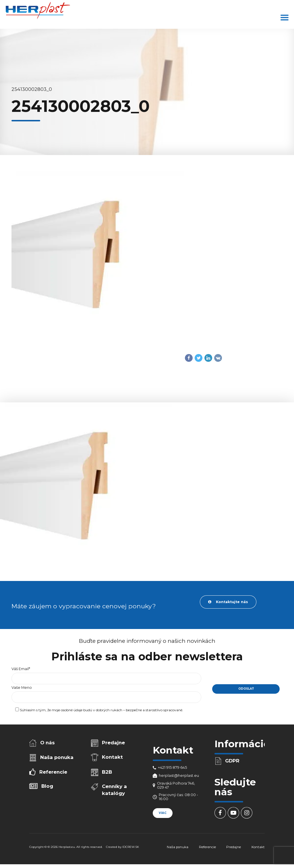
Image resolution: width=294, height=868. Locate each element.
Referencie (53, 772)
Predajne (113, 743)
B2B (107, 772)
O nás (48, 743)
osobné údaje (72, 710)
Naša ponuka (57, 757)
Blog (47, 786)
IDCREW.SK (131, 847)
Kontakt (112, 757)
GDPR (232, 761)
